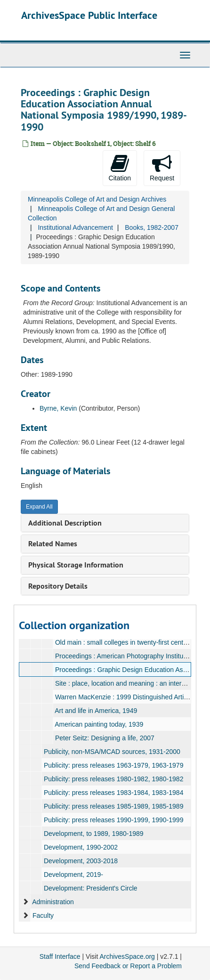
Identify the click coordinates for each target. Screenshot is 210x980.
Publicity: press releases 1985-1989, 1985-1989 (114, 806)
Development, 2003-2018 (81, 861)
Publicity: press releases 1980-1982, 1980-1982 (114, 779)
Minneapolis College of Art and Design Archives (97, 199)
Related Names (53, 544)
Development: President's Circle (91, 888)
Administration (53, 902)
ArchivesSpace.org (127, 956)
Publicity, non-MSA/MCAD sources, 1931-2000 (112, 752)
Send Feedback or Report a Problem (128, 966)
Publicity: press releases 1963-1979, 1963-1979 (114, 765)
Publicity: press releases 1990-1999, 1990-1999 (114, 820)
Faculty (43, 915)
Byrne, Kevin (58, 408)
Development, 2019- (73, 875)
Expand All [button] (39, 507)
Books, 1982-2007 (152, 227)
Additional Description (65, 523)
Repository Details (58, 586)
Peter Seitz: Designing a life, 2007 (105, 738)
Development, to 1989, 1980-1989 (94, 834)
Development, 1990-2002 (81, 847)
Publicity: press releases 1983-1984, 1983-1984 (114, 793)
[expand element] (25, 902)
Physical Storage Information (76, 565)
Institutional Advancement (75, 227)
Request (162, 168)
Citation (120, 168)
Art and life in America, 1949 (96, 711)
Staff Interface (60, 956)
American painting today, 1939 (99, 724)
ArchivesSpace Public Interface (89, 15)
